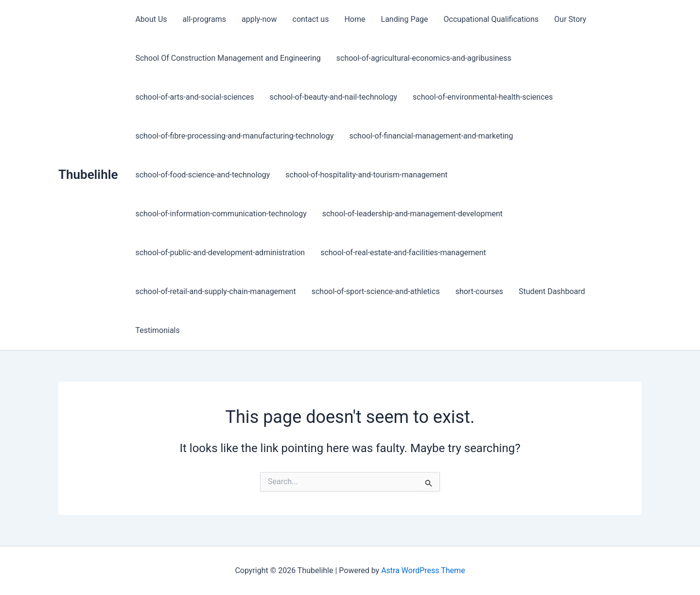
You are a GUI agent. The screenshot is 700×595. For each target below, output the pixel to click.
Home (355, 19)
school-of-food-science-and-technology (202, 175)
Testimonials (157, 330)
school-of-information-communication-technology (221, 214)
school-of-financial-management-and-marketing (431, 136)
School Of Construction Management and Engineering (228, 58)
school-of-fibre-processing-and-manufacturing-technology (234, 136)
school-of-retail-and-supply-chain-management (215, 291)
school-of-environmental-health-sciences (483, 97)
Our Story (570, 19)
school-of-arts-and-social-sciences (194, 97)
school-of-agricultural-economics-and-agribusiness (424, 58)
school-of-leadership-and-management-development (412, 214)
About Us (151, 19)
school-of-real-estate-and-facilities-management (403, 253)
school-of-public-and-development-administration (220, 253)
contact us (311, 19)
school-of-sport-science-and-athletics (376, 291)
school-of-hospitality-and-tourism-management (367, 175)
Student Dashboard (552, 291)
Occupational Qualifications (491, 19)
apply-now (259, 19)
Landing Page (405, 19)
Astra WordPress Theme (423, 570)
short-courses (479, 291)
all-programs (204, 19)
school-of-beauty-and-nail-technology (334, 97)
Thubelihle (88, 175)
